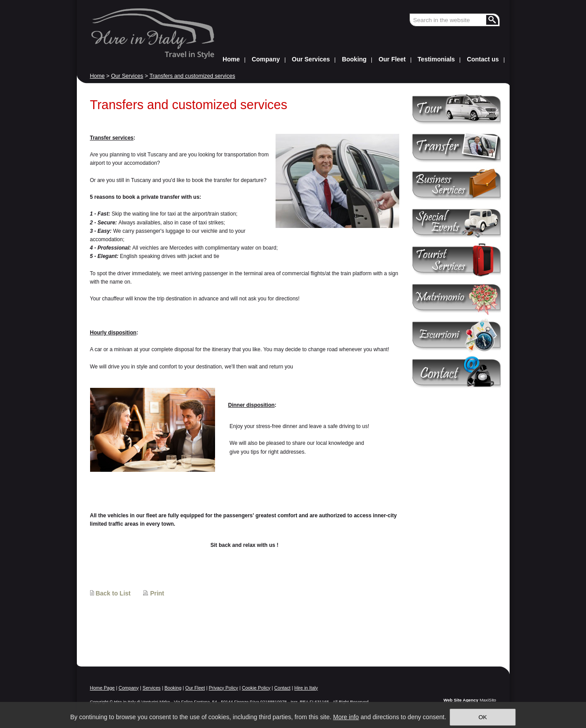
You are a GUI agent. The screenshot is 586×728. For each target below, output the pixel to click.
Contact (282, 688)
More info (346, 717)
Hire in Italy (306, 688)
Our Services (127, 76)
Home (98, 76)
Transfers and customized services (192, 76)
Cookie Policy (256, 688)
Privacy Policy (223, 688)
